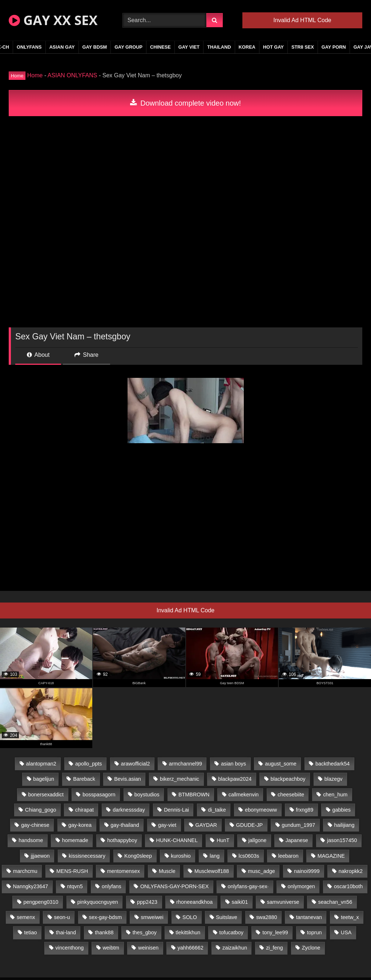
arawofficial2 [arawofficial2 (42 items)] (136, 764)
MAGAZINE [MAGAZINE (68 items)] (331, 856)
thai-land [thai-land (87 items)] (66, 932)
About (38, 355)
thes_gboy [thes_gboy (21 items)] (145, 932)
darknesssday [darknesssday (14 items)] (129, 810)
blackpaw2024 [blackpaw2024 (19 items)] (235, 779)
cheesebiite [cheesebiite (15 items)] (291, 795)
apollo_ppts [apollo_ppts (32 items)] (89, 764)
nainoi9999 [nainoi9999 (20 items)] (307, 871)
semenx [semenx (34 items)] (26, 917)
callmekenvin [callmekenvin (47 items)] (244, 795)
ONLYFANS (29, 47)
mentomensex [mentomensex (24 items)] (123, 871)
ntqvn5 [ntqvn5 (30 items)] (75, 886)
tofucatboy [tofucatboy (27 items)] (231, 932)
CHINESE (160, 47)
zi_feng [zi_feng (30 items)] (274, 948)
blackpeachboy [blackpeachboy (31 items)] (288, 779)
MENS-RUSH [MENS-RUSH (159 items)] (72, 871)
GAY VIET (189, 47)
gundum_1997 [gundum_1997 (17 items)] (298, 825)
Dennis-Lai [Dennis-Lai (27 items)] (176, 810)
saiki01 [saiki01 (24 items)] (240, 902)
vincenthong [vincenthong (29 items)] (70, 948)
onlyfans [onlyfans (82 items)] (112, 886)
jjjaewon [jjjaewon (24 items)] (40, 856)
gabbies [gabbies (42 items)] (342, 810)
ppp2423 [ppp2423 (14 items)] (147, 902)
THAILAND (219, 47)
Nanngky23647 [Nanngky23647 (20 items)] (31, 886)
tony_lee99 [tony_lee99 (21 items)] (275, 932)
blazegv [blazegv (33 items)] (334, 779)
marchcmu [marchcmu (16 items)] (25, 871)
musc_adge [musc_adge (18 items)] (261, 871)
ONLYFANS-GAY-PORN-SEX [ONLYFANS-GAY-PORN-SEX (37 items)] (174, 886)
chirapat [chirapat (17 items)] (84, 810)
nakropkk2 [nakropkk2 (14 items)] (351, 871)
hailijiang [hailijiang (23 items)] (344, 825)
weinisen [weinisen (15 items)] (148, 948)
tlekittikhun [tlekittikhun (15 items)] (188, 932)
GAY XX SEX (53, 20)
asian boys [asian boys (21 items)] (233, 764)
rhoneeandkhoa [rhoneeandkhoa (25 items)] (194, 902)
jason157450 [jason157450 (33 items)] (342, 840)
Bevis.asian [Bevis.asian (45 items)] (128, 779)
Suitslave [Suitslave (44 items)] (226, 917)
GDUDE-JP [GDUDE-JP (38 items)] (249, 825)
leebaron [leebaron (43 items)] (288, 856)
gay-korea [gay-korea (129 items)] (80, 825)
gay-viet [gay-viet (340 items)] (167, 825)
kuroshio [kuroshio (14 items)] (181, 856)
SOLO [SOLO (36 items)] (190, 917)
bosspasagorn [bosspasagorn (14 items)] (99, 795)
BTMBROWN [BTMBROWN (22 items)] (194, 795)
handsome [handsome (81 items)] (31, 840)
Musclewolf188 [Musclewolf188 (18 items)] (212, 871)
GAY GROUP (128, 47)
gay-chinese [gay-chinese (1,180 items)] (35, 825)
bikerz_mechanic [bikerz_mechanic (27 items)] (180, 779)
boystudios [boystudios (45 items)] (147, 795)
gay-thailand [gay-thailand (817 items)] (125, 825)
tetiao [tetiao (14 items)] (30, 932)
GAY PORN (334, 47)
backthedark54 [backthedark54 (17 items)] (332, 764)
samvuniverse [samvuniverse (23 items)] (283, 902)
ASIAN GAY (62, 47)
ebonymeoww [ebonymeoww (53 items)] (261, 810)
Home (35, 75)
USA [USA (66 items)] (346, 932)
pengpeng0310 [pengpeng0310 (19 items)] (41, 902)
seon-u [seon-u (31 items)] (62, 917)
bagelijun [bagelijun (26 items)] (44, 779)
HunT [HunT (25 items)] (223, 840)
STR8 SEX (303, 47)
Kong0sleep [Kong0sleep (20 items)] (138, 856)
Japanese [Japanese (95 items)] (297, 840)
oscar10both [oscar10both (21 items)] (348, 886)
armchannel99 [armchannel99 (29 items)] (185, 764)
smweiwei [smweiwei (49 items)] (152, 917)
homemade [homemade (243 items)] (75, 840)
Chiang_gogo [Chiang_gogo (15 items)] (41, 810)
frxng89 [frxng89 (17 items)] (305, 810)
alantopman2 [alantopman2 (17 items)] (41, 764)
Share (86, 355)
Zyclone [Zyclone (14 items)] (311, 948)
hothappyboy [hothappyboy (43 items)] (122, 840)
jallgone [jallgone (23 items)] (258, 840)
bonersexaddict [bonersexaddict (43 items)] (46, 795)
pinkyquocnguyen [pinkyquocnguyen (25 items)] (98, 902)
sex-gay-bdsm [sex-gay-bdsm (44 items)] (105, 917)
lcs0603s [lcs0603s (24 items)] (249, 856)
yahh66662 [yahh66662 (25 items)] (190, 948)
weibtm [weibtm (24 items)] (111, 948)
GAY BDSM (95, 47)
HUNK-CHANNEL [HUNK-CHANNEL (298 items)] (177, 840)
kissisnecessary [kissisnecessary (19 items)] (87, 856)
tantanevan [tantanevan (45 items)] (309, 917)
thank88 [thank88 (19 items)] (104, 932)
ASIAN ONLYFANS (72, 75)
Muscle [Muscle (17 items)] (167, 871)
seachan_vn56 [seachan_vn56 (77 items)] (335, 902)
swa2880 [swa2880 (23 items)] (267, 917)
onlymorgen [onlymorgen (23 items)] (301, 886)
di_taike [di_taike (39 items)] (217, 810)
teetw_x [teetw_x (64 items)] (350, 917)
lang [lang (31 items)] (215, 856)
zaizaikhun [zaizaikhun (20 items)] (235, 948)
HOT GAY (273, 47)
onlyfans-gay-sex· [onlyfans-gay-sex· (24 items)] (248, 886)
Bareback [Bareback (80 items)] (84, 779)
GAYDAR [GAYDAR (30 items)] (206, 825)
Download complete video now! (185, 103)
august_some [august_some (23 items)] (281, 764)
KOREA (247, 47)
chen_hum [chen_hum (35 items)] (335, 795)
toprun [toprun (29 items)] (314, 932)
